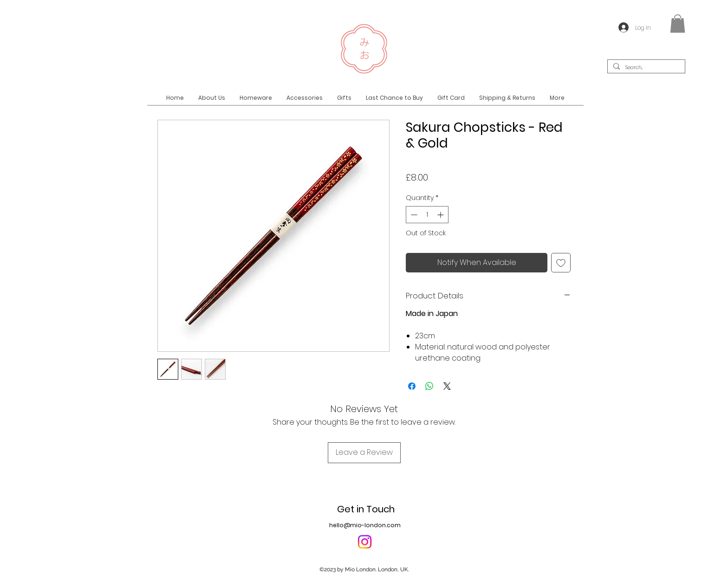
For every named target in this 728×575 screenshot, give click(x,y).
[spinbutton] (427, 215)
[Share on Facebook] (412, 386)
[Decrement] (413, 215)
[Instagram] (365, 542)
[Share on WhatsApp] (429, 386)
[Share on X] (447, 386)
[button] (678, 23)
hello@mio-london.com (365, 525)
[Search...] (645, 68)
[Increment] (441, 215)
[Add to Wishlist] (561, 263)
